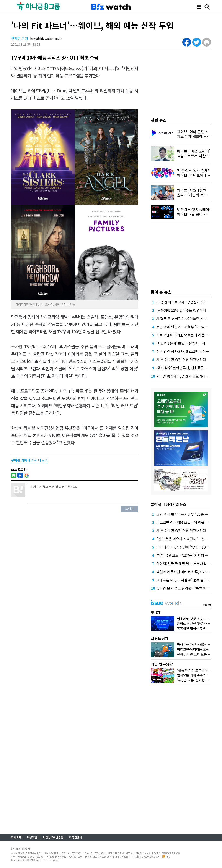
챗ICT (156, 612)
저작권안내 (75, 837)
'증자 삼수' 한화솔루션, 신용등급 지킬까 (185, 368)
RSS (166, 857)
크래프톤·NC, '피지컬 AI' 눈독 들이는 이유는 (189, 580)
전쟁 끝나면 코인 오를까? (194, 654)
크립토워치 (160, 638)
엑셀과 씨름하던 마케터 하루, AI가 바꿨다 (186, 572)
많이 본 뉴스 (161, 292)
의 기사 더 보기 (29, 460)
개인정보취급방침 (53, 837)
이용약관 (32, 837)
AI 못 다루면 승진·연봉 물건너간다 (181, 360)
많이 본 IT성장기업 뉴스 (169, 504)
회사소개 (16, 837)
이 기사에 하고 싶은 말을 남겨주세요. (83, 493)
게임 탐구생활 (162, 664)
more (207, 604)
